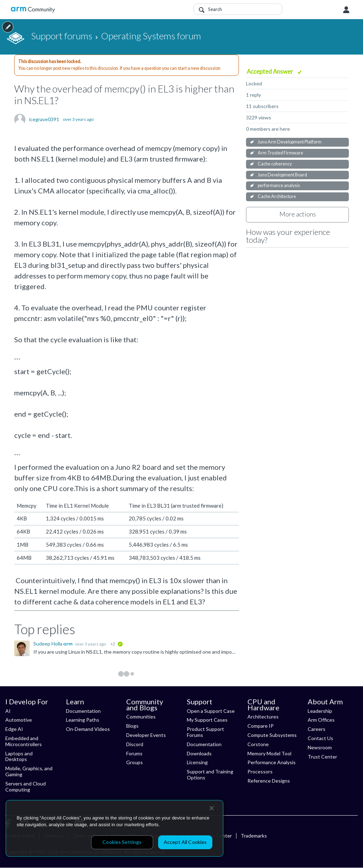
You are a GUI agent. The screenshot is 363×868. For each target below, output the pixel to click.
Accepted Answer (270, 71)
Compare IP (261, 726)
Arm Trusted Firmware (280, 153)
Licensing (197, 762)
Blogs (132, 726)
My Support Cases (207, 720)
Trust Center (322, 757)
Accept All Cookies (185, 842)
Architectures (263, 717)
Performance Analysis (272, 762)
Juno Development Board (282, 175)
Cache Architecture (277, 196)
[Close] (212, 808)
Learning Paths (83, 720)
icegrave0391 (44, 119)
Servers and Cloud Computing (26, 787)
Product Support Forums (205, 732)
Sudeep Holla (48, 644)
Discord (135, 744)
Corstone (258, 744)
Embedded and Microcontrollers (24, 741)
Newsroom (320, 747)
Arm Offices (321, 720)
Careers (317, 729)
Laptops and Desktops (19, 756)
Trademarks (254, 836)
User (346, 10)
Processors (260, 771)
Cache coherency (275, 164)
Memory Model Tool (269, 753)
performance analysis (279, 185)
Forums (134, 753)
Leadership (320, 711)
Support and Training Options (210, 774)
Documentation (83, 711)
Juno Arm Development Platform (290, 142)
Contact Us (320, 738)
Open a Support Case (211, 711)
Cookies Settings (122, 842)
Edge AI (14, 729)
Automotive (19, 720)
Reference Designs (269, 781)
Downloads (199, 753)
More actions (298, 214)
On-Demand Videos (88, 729)
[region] (115, 828)
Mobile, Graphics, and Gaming (29, 771)
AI (8, 711)
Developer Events (146, 735)
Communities (141, 717)
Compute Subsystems (272, 735)
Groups (135, 762)
